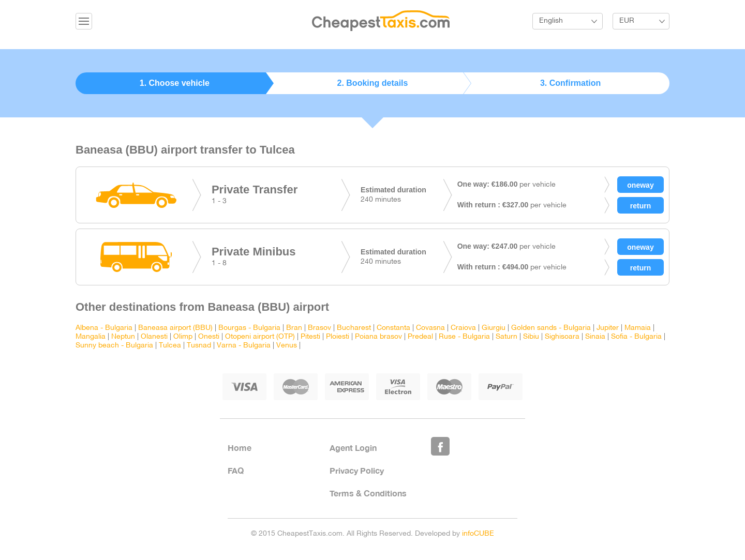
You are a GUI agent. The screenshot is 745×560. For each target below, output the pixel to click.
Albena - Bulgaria (104, 328)
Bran (294, 328)
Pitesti (310, 337)
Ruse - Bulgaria (464, 337)
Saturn (506, 337)
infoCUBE (478, 534)
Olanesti (154, 337)
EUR (627, 21)
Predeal (420, 337)
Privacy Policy (357, 470)
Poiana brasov (378, 337)
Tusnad (199, 346)
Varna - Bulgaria (244, 346)
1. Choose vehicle (175, 83)
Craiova (463, 328)
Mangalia (91, 337)
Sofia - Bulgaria (636, 337)
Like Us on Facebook (440, 446)
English (551, 21)
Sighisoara (562, 337)
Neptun (123, 337)
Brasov (319, 328)
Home (240, 448)
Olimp (183, 337)
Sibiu (531, 337)
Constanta (393, 328)
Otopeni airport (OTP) (260, 337)
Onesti (209, 337)
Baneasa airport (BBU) (175, 328)
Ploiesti (338, 337)
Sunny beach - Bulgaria (114, 346)
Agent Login (353, 448)
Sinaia (595, 337)
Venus (287, 346)
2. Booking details (373, 83)
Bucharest (354, 328)
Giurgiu (494, 328)
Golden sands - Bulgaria (551, 328)
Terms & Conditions (368, 493)
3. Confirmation (570, 83)
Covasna (430, 328)
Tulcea (170, 346)
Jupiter (608, 328)
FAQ (236, 470)
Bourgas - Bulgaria (249, 328)
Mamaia (638, 328)
